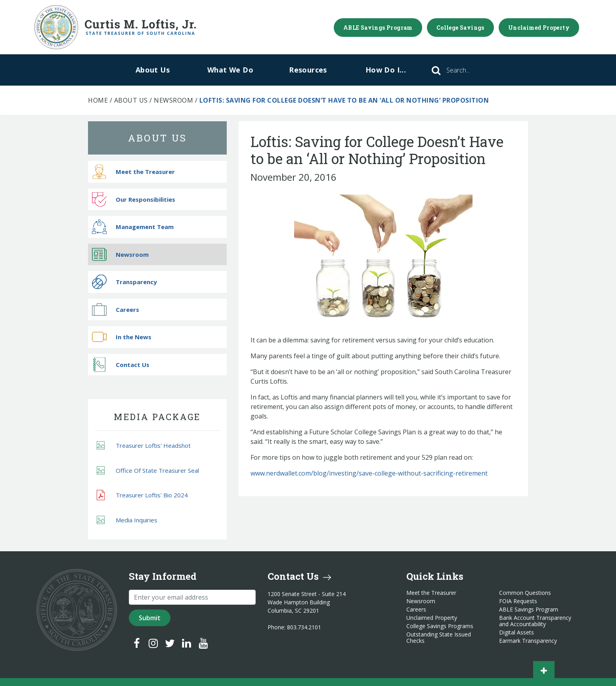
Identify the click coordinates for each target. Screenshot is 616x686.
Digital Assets (517, 632)
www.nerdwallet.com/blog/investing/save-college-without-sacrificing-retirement (369, 473)
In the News (122, 337)
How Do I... (386, 70)
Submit (150, 618)
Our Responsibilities (134, 199)
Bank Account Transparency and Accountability (535, 621)
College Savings (460, 28)
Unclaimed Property (539, 28)
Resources (308, 70)
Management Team (133, 227)
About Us (153, 70)
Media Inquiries (127, 520)
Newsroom (173, 100)
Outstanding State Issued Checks (439, 638)
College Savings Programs (440, 626)
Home (98, 100)
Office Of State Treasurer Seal (148, 470)
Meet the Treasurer (133, 172)
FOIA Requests (518, 601)
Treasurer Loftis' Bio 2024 (142, 495)
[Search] (469, 70)
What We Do (230, 70)
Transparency (124, 282)
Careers (116, 309)
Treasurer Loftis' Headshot (144, 446)
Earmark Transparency (528, 641)
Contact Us (121, 364)
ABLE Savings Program (378, 28)
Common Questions (525, 593)
